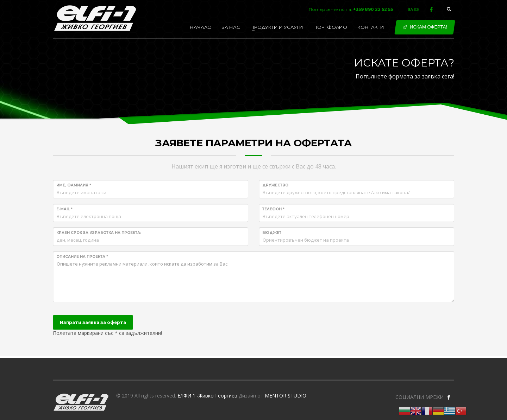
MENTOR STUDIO (286, 396)
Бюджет (272, 233)
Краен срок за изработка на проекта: (99, 233)
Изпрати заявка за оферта (93, 322)
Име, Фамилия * (74, 185)
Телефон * (273, 209)
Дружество (275, 185)
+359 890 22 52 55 (373, 9)
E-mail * (64, 209)
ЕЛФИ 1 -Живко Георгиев (207, 396)
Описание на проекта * (82, 257)
